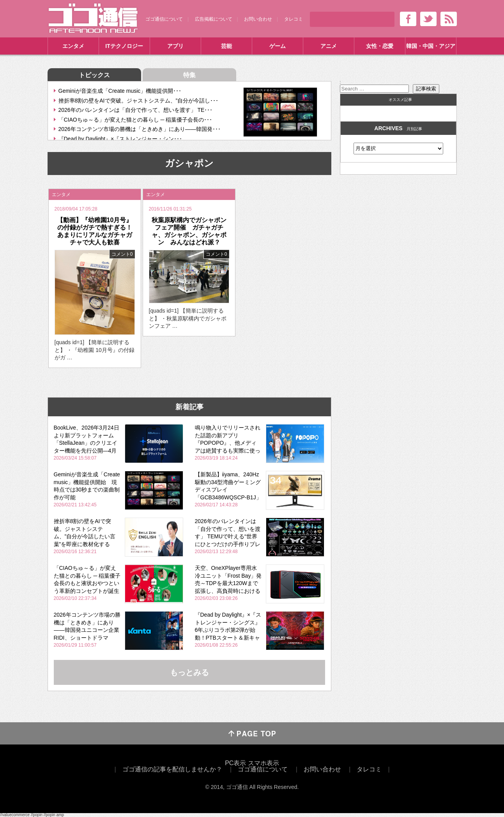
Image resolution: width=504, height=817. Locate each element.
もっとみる (189, 672)
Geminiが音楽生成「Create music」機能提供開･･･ (120, 91)
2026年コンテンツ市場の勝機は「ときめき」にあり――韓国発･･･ (140, 129)
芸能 (226, 46)
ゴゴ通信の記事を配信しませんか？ (172, 769)
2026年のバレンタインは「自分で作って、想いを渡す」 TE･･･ (136, 110)
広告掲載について (214, 19)
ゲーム (278, 46)
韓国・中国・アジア (431, 46)
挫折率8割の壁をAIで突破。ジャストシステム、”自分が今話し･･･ (139, 101)
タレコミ (294, 19)
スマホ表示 (263, 763)
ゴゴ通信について (164, 19)
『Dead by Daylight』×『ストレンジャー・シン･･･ (120, 139)
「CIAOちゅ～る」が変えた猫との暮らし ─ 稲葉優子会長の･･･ (135, 120)
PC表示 (235, 763)
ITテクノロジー (124, 46)
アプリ (175, 46)
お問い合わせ (258, 19)
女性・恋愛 (380, 46)
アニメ (329, 46)
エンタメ (73, 46)
